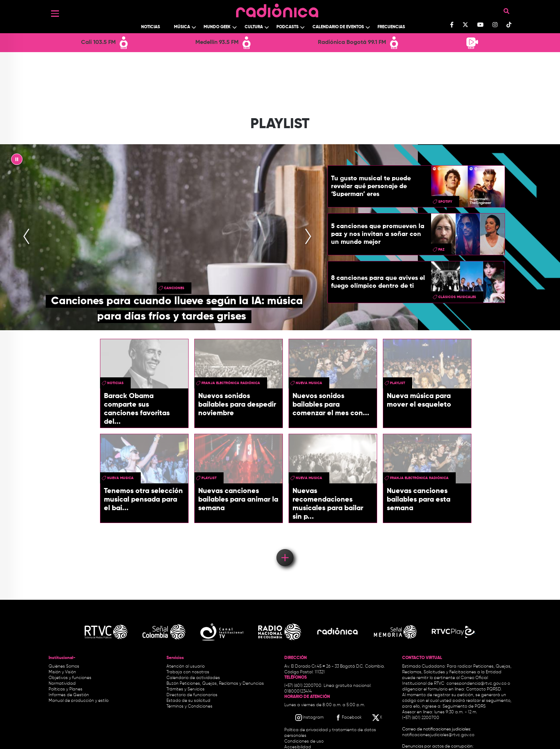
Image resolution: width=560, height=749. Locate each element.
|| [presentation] (17, 161)
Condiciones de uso (304, 742)
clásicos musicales (457, 297)
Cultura (254, 27)
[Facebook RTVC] (348, 718)
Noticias (151, 27)
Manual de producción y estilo (79, 701)
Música (182, 27)
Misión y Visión (62, 672)
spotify (445, 202)
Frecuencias (391, 27)
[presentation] (26, 237)
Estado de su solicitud (188, 701)
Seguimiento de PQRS (464, 707)
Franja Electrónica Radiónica (231, 383)
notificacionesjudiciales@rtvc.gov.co (438, 735)
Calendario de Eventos (338, 27)
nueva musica (309, 383)
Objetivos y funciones (70, 678)
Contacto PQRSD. (484, 689)
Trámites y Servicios (186, 689)
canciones (174, 288)
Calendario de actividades (193, 678)
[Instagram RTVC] (309, 718)
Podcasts (287, 27)
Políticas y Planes (66, 689)
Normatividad (62, 684)
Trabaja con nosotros (188, 672)
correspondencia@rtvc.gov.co (476, 684)
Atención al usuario (186, 667)
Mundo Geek (217, 27)
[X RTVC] (377, 718)
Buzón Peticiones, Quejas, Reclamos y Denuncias (215, 684)
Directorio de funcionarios (192, 695)
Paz (441, 250)
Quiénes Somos (64, 667)
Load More (284, 547)
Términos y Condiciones (189, 707)
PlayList (397, 383)
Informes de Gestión (69, 695)
